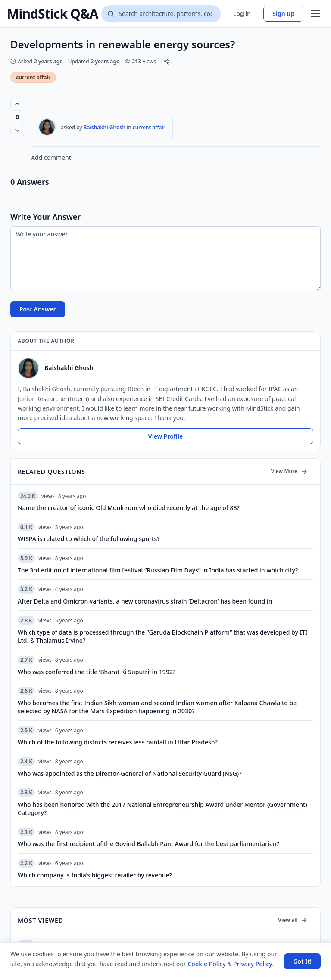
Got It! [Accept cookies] (302, 961)
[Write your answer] (165, 259)
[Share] (167, 61)
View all (293, 920)
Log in (242, 14)
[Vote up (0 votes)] (17, 104)
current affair (33, 77)
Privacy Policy (253, 964)
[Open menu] (315, 14)
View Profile (165, 436)
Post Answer (38, 309)
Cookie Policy (206, 964)
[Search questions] (161, 14)
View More (289, 471)
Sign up (283, 14)
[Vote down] (17, 131)
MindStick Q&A (52, 14)
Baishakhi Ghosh (105, 127)
